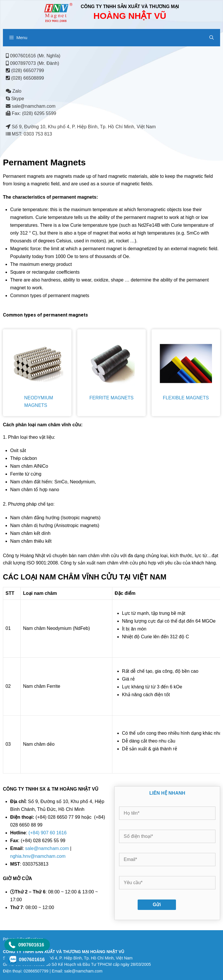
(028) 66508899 (27, 78)
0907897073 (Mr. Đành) (34, 63)
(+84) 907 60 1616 (47, 833)
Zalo (14, 91)
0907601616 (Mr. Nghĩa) (35, 56)
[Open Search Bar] (212, 38)
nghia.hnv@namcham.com (38, 856)
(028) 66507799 (27, 71)
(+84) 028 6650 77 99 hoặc (52, 817)
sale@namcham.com (34, 106)
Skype (15, 99)
